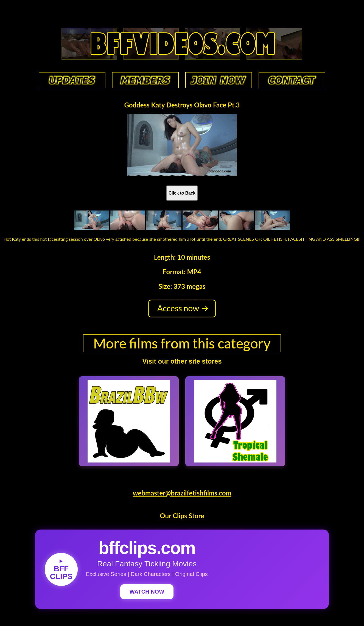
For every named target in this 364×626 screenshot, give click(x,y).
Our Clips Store (182, 516)
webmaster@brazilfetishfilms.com (182, 493)
